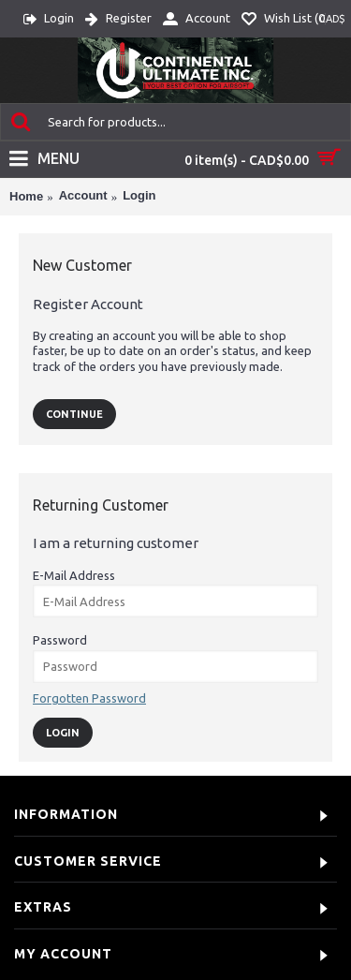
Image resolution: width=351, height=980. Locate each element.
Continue (74, 414)
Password (60, 640)
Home (26, 196)
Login (139, 195)
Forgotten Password (89, 698)
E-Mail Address (74, 575)
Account (83, 195)
